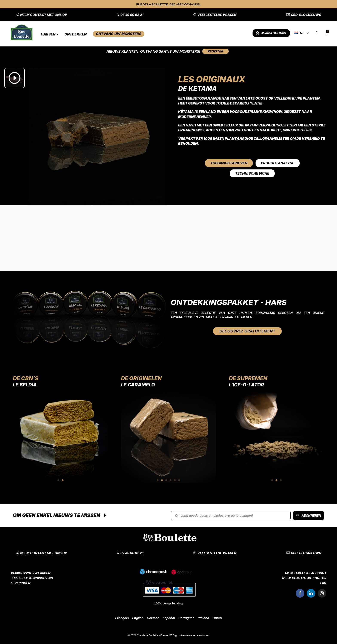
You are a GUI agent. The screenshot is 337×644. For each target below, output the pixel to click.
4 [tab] (171, 480)
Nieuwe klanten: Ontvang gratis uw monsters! (153, 51)
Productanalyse (278, 163)
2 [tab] (63, 480)
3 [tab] (166, 480)
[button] (41, 15)
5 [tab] (175, 480)
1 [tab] (58, 480)
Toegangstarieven (229, 163)
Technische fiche (252, 173)
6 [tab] (179, 480)
